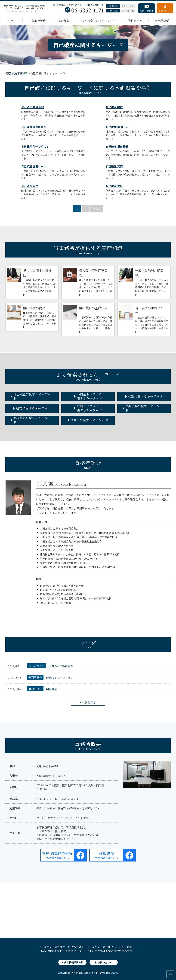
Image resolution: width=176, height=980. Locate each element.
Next (97, 208)
